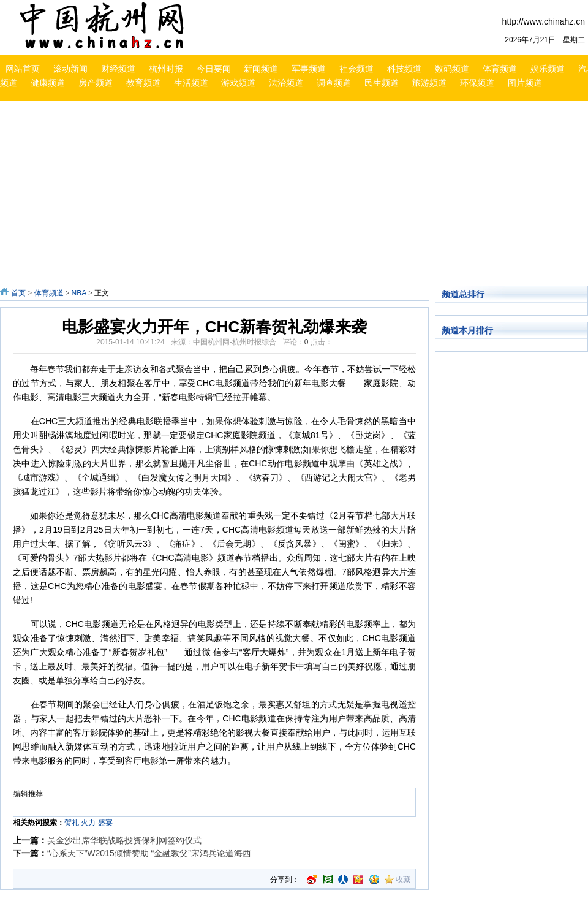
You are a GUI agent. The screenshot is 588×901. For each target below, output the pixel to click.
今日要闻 (214, 69)
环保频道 (477, 83)
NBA (79, 293)
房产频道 (96, 83)
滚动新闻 (70, 69)
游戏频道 (238, 83)
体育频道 (500, 69)
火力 (88, 823)
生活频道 (191, 83)
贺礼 (72, 823)
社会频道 (356, 69)
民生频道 (382, 83)
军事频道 (309, 69)
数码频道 (452, 69)
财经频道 (118, 69)
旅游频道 (429, 83)
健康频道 (48, 83)
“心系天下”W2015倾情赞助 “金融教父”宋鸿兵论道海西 (149, 853)
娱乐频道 (548, 69)
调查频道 (334, 83)
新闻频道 (261, 69)
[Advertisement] (249, 195)
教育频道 (143, 83)
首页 (18, 293)
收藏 (403, 880)
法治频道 (286, 83)
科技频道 (404, 69)
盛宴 (105, 823)
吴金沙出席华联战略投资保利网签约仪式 (124, 840)
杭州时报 (166, 69)
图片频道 (525, 83)
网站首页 (23, 69)
